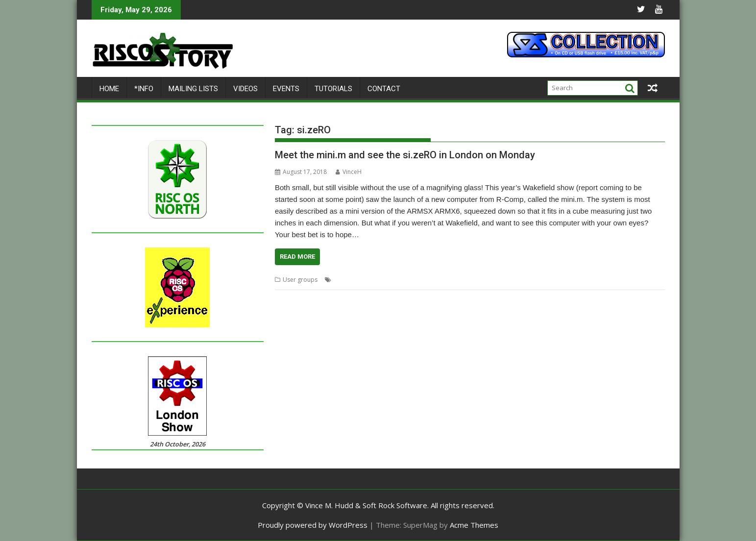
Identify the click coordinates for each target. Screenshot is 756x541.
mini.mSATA (424, 280)
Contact (384, 89)
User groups (300, 280)
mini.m (394, 280)
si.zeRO (544, 280)
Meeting (370, 280)
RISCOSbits (486, 280)
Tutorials (333, 89)
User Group (574, 280)
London (344, 280)
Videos (245, 89)
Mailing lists (193, 89)
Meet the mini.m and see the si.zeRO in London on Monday (405, 155)
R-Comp (456, 280)
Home (109, 89)
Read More (297, 257)
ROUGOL (517, 280)
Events (286, 89)
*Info (144, 89)
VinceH (349, 172)
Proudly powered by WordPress (313, 525)
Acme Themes (474, 525)
